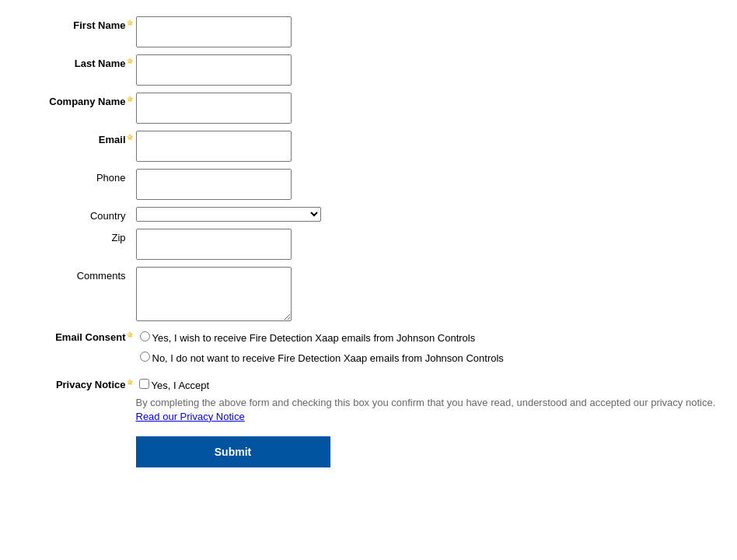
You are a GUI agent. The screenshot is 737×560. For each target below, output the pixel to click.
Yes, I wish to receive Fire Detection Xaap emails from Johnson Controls (314, 338)
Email (112, 140)
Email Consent (90, 337)
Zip (118, 238)
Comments (101, 276)
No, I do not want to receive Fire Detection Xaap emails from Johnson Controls (328, 358)
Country (108, 216)
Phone (111, 178)
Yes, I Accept (181, 385)
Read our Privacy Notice (190, 416)
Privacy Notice (91, 385)
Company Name (87, 101)
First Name (99, 25)
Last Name (100, 63)
